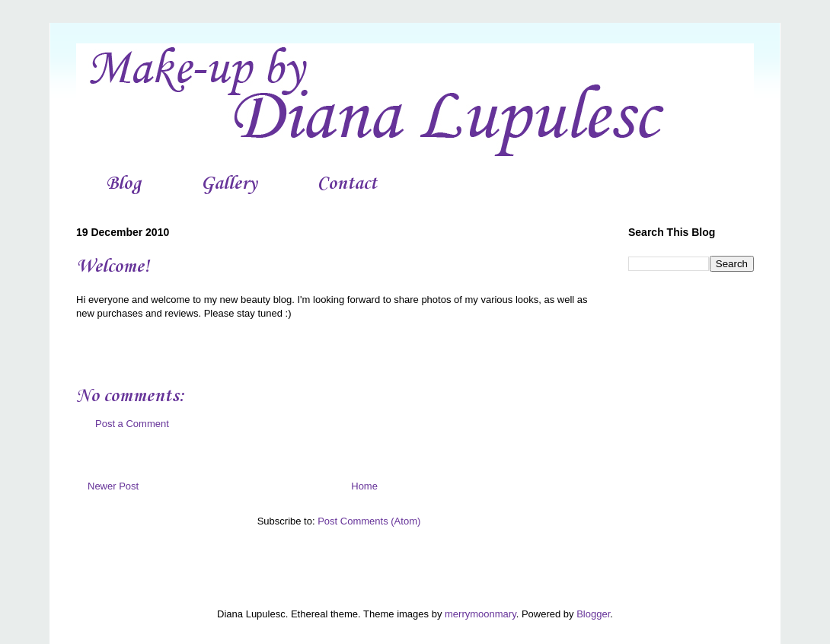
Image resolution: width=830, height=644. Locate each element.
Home (364, 486)
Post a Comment (132, 424)
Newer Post (113, 486)
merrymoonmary (480, 614)
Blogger (593, 614)
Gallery (229, 184)
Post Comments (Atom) (369, 521)
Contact (347, 184)
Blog (123, 184)
